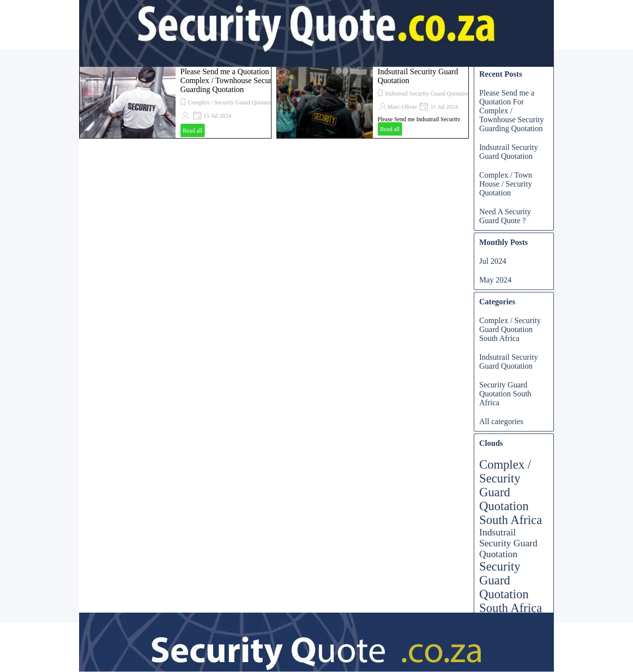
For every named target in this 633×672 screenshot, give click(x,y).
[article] (175, 101)
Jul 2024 (493, 261)
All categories (501, 421)
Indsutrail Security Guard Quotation (428, 94)
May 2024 (495, 280)
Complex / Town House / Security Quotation (506, 184)
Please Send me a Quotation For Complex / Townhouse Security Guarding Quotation (231, 80)
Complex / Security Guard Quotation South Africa (248, 102)
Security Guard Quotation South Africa (505, 394)
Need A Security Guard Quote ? (505, 216)
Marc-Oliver (403, 107)
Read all (193, 131)
